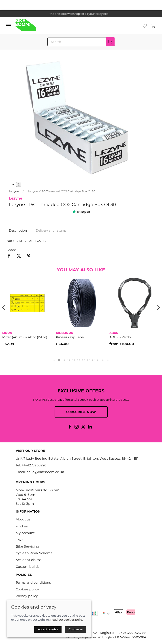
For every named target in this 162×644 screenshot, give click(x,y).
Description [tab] (18, 231)
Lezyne (14, 191)
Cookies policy (27, 589)
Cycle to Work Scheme (34, 553)
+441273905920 (34, 465)
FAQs (20, 540)
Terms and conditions (33, 583)
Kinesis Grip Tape (70, 337)
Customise (76, 629)
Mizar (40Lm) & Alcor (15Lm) (25, 337)
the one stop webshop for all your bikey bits (81, 14)
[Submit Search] (110, 42)
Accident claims (29, 560)
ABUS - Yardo (120, 337)
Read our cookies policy (67, 620)
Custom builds (28, 567)
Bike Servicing (27, 546)
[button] (9, 26)
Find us (22, 526)
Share (11, 250)
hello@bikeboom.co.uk (45, 472)
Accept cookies (48, 629)
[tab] (54, 360)
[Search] (81, 42)
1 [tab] (19, 184)
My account (25, 533)
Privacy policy (27, 596)
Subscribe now (81, 412)
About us (23, 519)
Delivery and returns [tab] (51, 231)
